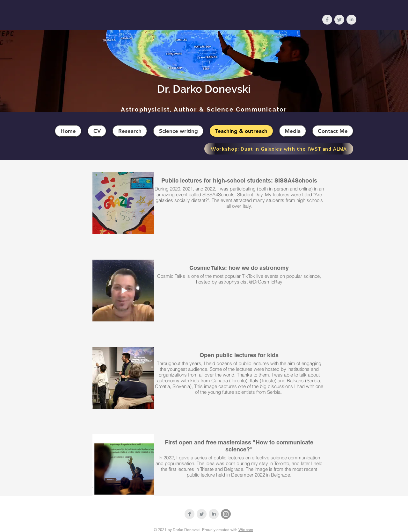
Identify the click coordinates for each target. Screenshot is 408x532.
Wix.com (246, 530)
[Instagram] (226, 514)
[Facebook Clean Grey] (327, 20)
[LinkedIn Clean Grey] (351, 20)
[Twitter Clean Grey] (339, 20)
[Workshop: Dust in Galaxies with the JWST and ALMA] (279, 149)
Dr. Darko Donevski (204, 89)
